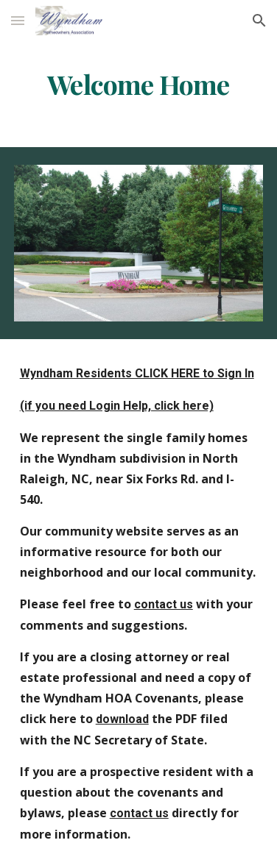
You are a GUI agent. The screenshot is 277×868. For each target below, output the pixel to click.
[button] (18, 20)
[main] (139, 85)
